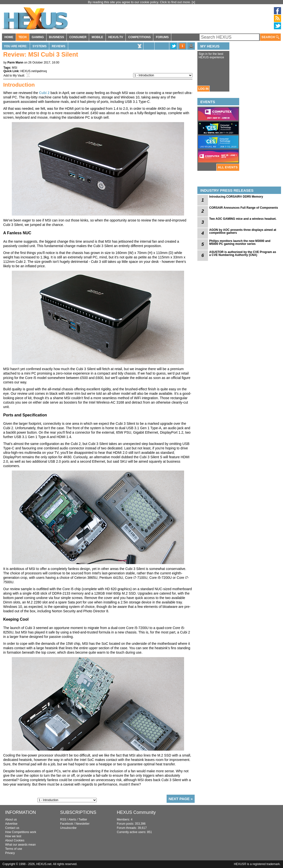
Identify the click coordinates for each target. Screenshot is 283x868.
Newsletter (83, 824)
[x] (193, 2)
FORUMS (162, 37)
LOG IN (203, 89)
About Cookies (15, 840)
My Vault (18, 76)
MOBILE (97, 37)
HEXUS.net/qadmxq (34, 71)
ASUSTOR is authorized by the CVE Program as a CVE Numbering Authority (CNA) (243, 253)
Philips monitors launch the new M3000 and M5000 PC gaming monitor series (240, 242)
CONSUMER (78, 37)
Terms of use (14, 849)
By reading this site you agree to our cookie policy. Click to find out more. (140, 2)
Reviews (58, 46)
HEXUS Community (136, 812)
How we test (13, 836)
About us (11, 820)
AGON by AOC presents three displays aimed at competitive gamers (243, 231)
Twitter (83, 820)
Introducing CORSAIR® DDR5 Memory (236, 197)
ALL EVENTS (228, 167)
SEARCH (270, 37)
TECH (23, 37)
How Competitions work (21, 832)
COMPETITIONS (139, 37)
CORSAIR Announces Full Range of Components (244, 208)
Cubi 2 (44, 93)
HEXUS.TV (116, 37)
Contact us (12, 828)
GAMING (38, 37)
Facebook (67, 824)
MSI (14, 68)
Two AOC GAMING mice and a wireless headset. (243, 219)
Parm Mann (15, 63)
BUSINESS (56, 37)
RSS (63, 820)
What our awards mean (20, 845)
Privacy (10, 853)
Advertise (11, 824)
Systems (39, 46)
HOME (9, 37)
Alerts (72, 820)
